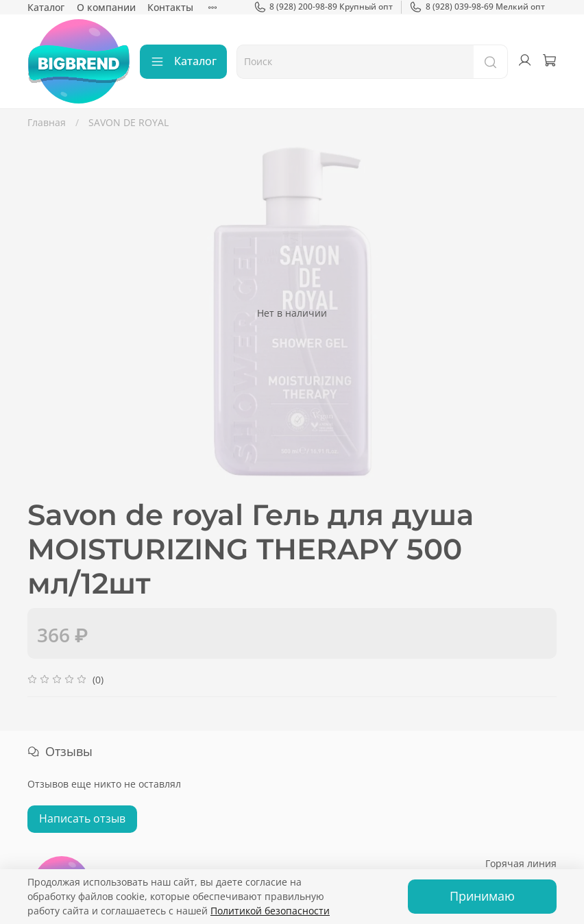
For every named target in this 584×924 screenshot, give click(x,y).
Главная (47, 122)
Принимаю (482, 896)
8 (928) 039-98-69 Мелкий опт (477, 7)
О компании (106, 7)
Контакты (170, 7)
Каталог (46, 7)
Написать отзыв (82, 818)
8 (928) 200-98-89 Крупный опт (324, 7)
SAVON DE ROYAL (129, 122)
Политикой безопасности (270, 911)
